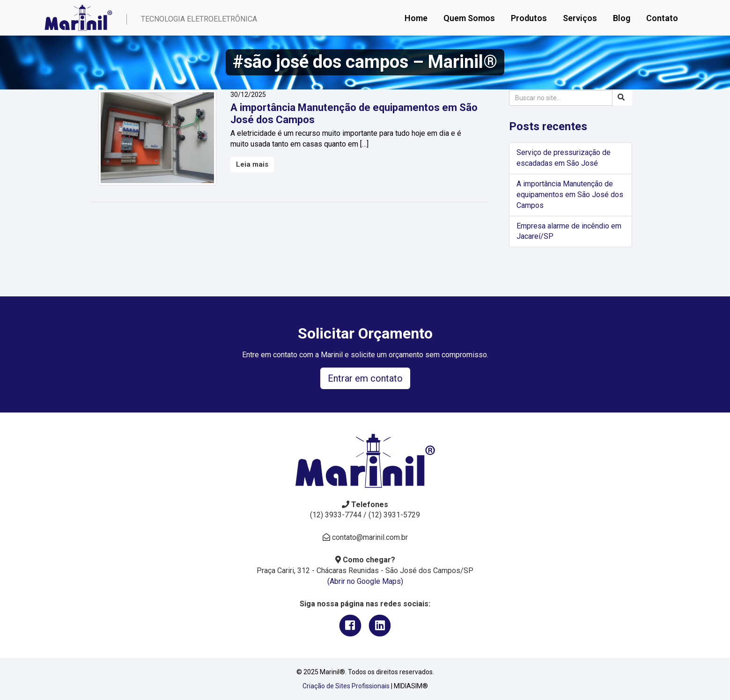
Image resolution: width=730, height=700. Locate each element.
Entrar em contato (365, 378)
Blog (622, 18)
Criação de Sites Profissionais (346, 686)
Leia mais (252, 164)
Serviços (580, 18)
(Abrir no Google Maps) (365, 581)
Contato (662, 18)
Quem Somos (469, 18)
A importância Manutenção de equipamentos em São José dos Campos (570, 195)
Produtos (529, 18)
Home (416, 18)
